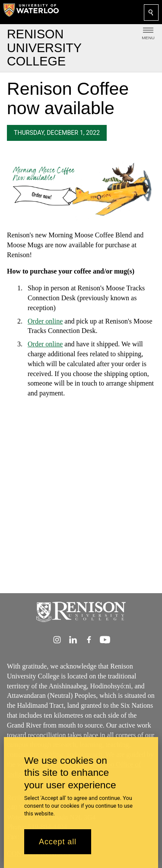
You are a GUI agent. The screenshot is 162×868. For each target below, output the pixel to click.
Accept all (58, 842)
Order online (45, 321)
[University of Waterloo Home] (31, 12)
